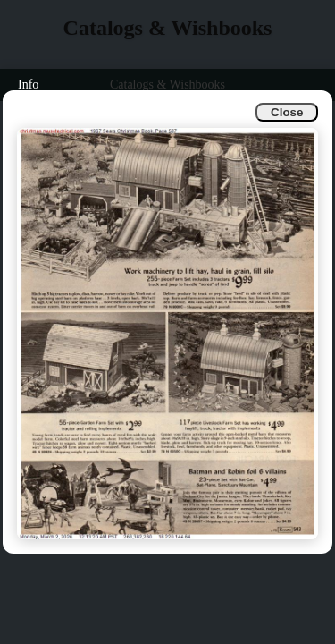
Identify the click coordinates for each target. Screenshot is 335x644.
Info (28, 85)
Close (287, 112)
